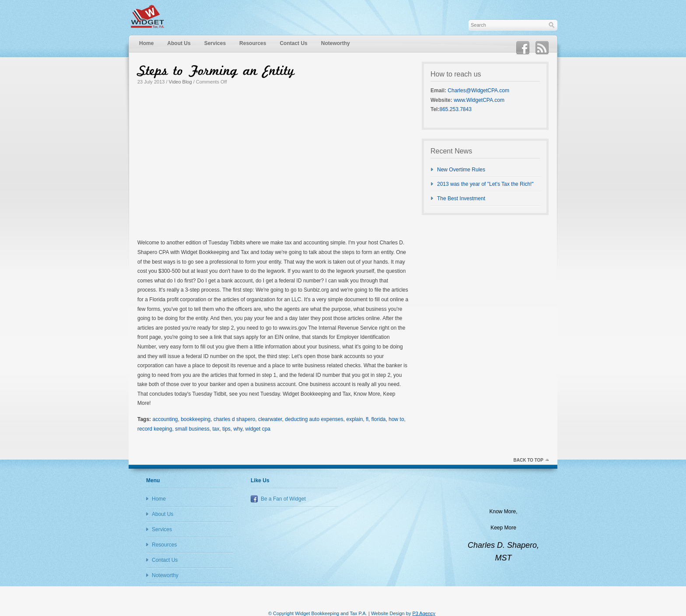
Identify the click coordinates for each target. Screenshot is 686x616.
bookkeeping (196, 419)
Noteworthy (336, 43)
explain (354, 419)
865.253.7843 (455, 109)
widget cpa (258, 429)
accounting (165, 419)
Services (215, 43)
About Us (179, 43)
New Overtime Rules (461, 170)
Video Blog (180, 82)
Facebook (523, 48)
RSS (542, 48)
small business (192, 429)
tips (226, 429)
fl (367, 419)
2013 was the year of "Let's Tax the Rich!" (485, 184)
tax (216, 429)
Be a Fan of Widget (283, 499)
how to (396, 419)
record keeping (155, 429)
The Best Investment (461, 198)
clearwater (270, 419)
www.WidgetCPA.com (479, 100)
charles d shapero (234, 419)
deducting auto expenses (314, 419)
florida (379, 419)
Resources (253, 43)
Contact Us (293, 43)
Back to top (528, 460)
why (238, 429)
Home (146, 43)
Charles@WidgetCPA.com (478, 90)
